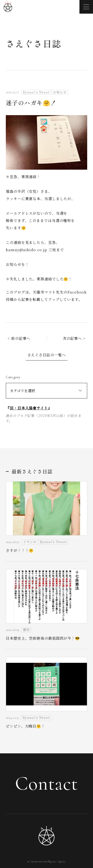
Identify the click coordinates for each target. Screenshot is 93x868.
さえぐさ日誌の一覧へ (47, 355)
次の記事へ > (74, 338)
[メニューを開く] (86, 7)
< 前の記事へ (19, 338)
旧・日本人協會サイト (29, 408)
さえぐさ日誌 (34, 43)
